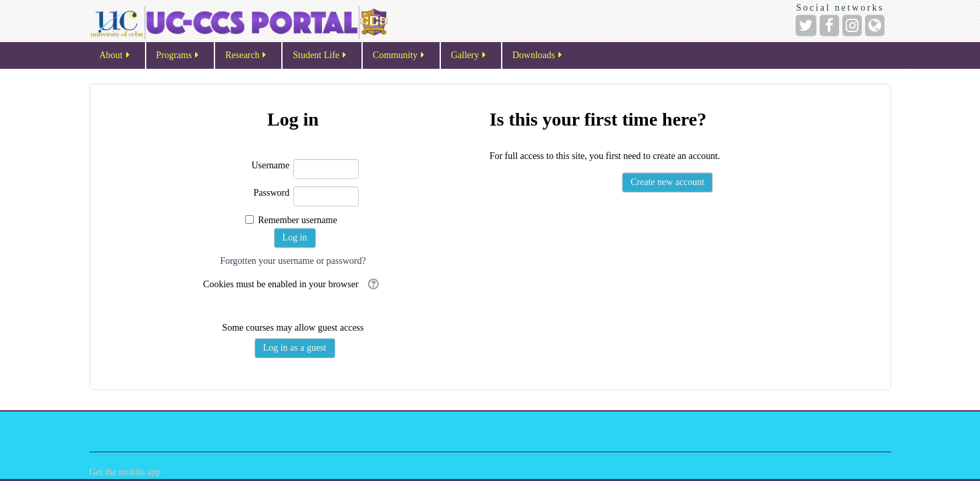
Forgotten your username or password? (293, 261)
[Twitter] (806, 25)
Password (272, 193)
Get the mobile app (125, 472)
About (116, 56)
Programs (179, 56)
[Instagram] (852, 25)
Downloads (538, 56)
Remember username (298, 220)
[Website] (875, 25)
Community (399, 56)
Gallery (469, 56)
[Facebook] (829, 25)
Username (270, 165)
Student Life (320, 56)
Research (247, 56)
